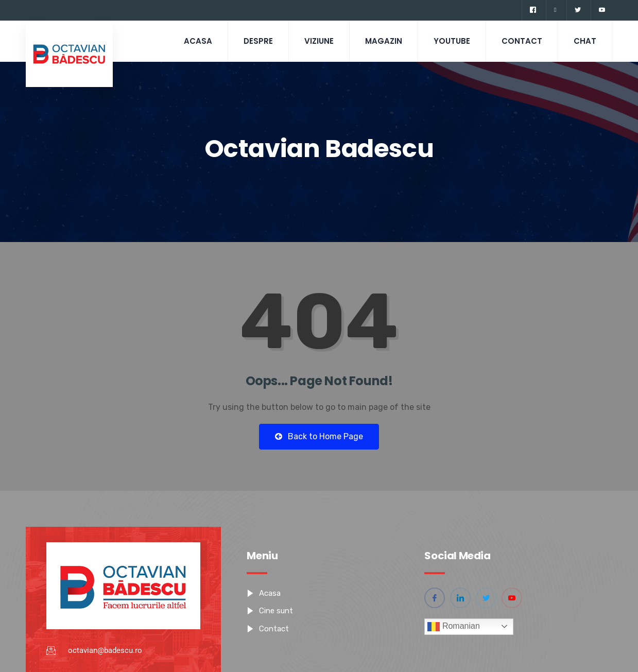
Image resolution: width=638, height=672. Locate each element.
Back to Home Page (319, 436)
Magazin (384, 41)
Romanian (453, 627)
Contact (522, 41)
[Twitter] (577, 10)
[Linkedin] (555, 10)
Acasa (198, 41)
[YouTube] (602, 10)
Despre (258, 41)
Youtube (452, 41)
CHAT (585, 41)
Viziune (319, 41)
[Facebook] (533, 10)
